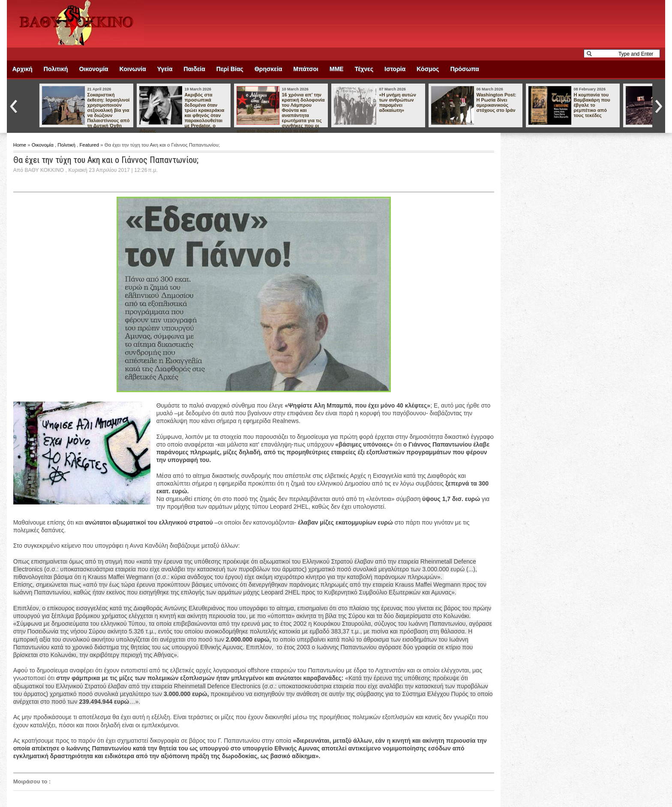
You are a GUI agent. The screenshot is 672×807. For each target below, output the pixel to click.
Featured (90, 145)
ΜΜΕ (337, 69)
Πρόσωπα (465, 69)
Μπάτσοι (306, 69)
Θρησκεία (268, 69)
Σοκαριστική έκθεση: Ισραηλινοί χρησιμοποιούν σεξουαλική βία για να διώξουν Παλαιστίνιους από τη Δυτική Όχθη (108, 110)
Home (21, 145)
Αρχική (22, 69)
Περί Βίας (230, 69)
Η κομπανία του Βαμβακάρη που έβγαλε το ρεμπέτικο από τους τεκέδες (592, 105)
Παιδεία (195, 69)
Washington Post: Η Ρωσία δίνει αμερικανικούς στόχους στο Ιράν (496, 102)
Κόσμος (428, 69)
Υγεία (165, 69)
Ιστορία (395, 69)
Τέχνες (364, 69)
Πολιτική (56, 69)
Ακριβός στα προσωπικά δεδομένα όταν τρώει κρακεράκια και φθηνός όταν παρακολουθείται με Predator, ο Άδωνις (182, 113)
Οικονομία (94, 69)
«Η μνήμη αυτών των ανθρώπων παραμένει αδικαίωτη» (397, 102)
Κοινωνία (133, 69)
